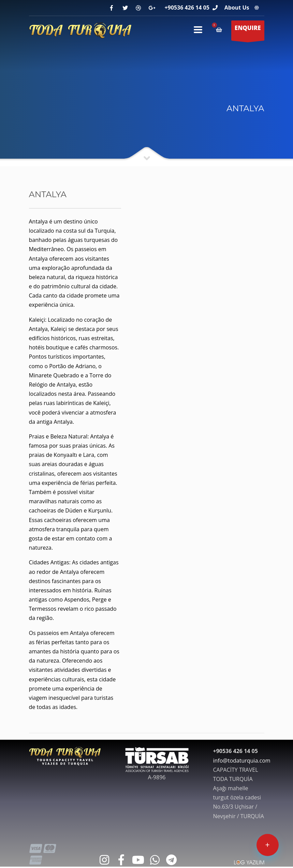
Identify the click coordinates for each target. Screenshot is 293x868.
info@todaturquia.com (242, 761)
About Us (237, 8)
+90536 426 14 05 (187, 8)
